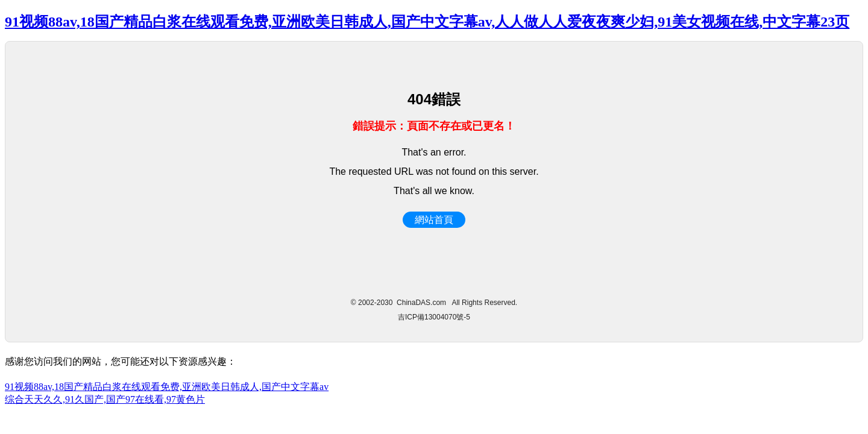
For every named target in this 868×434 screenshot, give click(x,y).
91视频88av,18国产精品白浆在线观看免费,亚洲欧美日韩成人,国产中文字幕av (167, 387)
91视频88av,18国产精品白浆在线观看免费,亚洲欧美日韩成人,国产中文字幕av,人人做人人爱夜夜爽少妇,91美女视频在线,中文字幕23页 (427, 22)
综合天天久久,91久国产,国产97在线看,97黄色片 (105, 399)
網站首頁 (434, 220)
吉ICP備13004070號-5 (434, 317)
